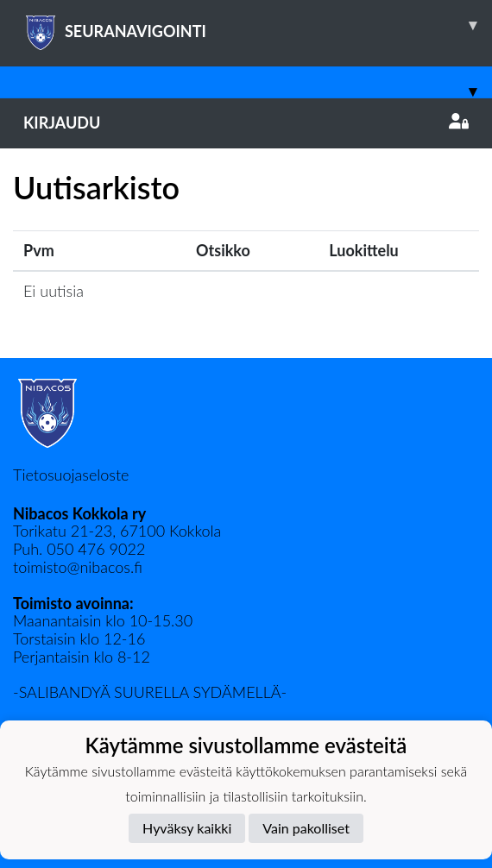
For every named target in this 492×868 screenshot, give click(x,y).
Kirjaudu (246, 123)
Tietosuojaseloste (71, 475)
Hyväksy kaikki (187, 828)
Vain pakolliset (306, 828)
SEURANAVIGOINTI (258, 25)
